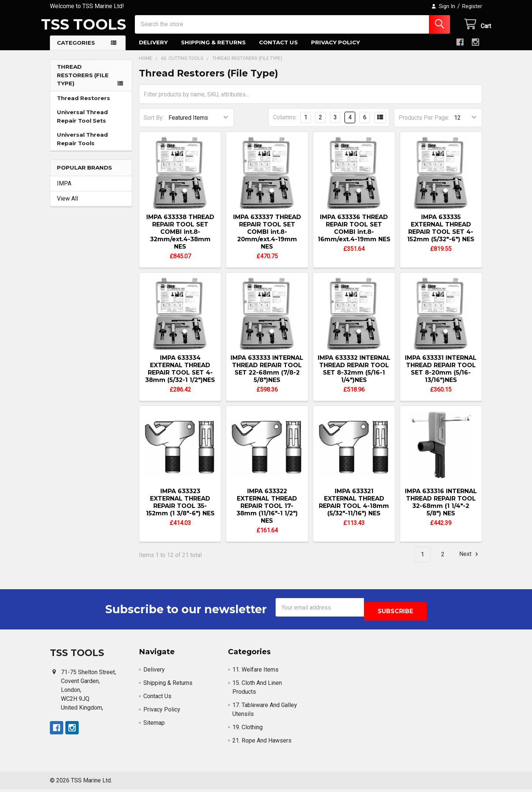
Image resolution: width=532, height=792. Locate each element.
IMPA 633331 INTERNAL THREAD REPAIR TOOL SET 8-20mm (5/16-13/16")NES (441, 375)
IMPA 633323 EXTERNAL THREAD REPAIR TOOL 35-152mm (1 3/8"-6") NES (180, 509)
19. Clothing (248, 730)
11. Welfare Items (255, 672)
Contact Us (278, 49)
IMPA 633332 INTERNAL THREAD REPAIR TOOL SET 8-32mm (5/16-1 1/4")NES (354, 375)
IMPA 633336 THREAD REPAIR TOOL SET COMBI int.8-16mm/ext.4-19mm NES (354, 235)
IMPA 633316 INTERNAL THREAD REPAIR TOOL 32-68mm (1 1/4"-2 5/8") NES (441, 509)
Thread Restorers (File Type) (83, 82)
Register (472, 6)
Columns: (285, 124)
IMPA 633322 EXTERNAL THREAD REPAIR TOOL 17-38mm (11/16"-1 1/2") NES (267, 513)
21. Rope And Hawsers (262, 743)
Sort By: (154, 124)
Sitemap (154, 725)
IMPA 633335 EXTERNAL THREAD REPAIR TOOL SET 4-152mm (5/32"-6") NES (441, 235)
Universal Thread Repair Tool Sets (82, 123)
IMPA (64, 190)
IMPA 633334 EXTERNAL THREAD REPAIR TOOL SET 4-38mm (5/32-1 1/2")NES (180, 375)
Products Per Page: (424, 124)
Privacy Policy (335, 49)
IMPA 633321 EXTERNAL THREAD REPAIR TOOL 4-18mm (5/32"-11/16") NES (354, 509)
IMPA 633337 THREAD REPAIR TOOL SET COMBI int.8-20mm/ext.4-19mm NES (267, 238)
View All (67, 205)
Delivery (153, 49)
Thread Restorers (83, 105)
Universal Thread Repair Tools (82, 146)
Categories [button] (76, 49)
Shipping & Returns (213, 49)
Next (470, 561)
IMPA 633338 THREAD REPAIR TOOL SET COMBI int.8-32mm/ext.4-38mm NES (180, 238)
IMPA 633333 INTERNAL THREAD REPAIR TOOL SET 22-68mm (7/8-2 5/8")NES (267, 375)
